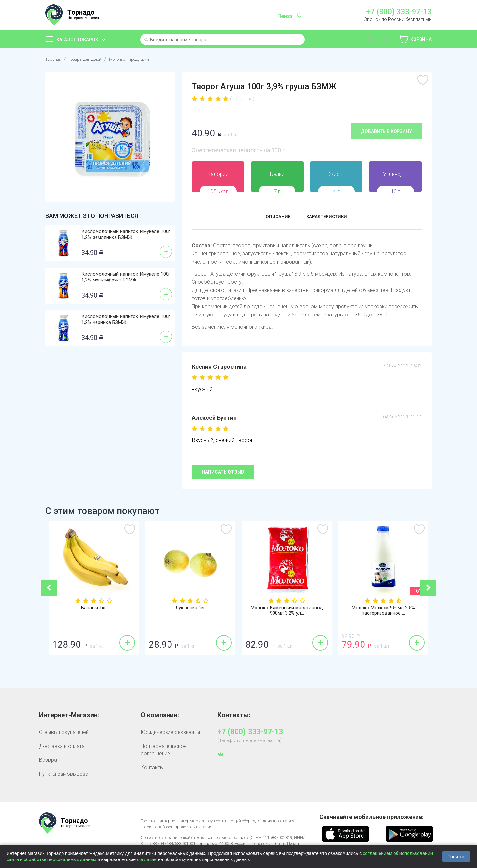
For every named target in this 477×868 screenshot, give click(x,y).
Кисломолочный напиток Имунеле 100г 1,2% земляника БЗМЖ (126, 234)
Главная (55, 59)
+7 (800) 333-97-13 (399, 12)
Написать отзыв (223, 472)
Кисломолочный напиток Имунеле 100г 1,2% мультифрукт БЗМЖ (126, 277)
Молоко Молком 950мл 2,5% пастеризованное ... (383, 611)
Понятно (456, 857)
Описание (272, 217)
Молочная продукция (148, 59)
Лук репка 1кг (190, 608)
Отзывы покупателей (64, 732)
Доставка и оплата (62, 746)
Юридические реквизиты (170, 732)
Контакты (152, 767)
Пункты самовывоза (64, 774)
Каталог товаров (77, 40)
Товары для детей (94, 59)
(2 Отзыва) (242, 99)
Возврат (49, 760)
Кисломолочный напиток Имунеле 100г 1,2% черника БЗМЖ (126, 319)
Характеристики (331, 217)
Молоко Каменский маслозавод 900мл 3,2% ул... (287, 611)
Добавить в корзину (386, 131)
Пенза (285, 16)
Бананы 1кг (94, 608)
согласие (147, 859)
